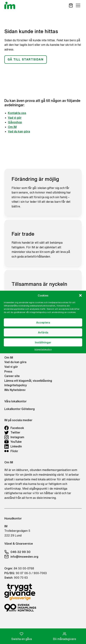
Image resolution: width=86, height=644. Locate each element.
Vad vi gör (15, 118)
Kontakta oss (17, 113)
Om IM (12, 127)
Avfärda (43, 332)
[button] (80, 295)
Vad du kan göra (19, 131)
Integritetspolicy (43, 349)
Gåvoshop (15, 122)
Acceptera (43, 322)
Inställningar (43, 342)
